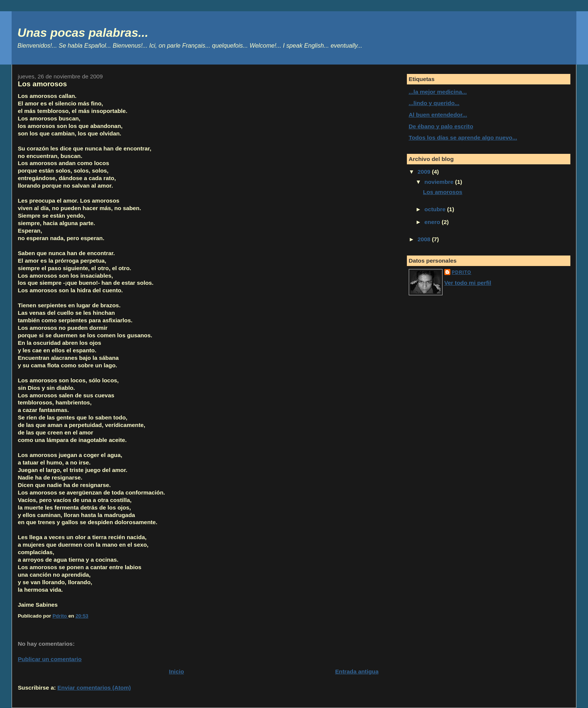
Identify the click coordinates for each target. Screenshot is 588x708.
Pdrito (462, 272)
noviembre (440, 182)
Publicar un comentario (49, 659)
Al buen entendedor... (438, 115)
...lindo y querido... (434, 103)
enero (433, 222)
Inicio (177, 671)
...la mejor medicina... (438, 92)
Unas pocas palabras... (83, 33)
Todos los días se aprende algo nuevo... (463, 138)
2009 (424, 172)
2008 (424, 239)
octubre (436, 209)
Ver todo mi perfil (468, 283)
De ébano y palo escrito (441, 126)
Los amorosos (443, 192)
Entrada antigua (357, 671)
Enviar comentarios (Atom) (94, 688)
